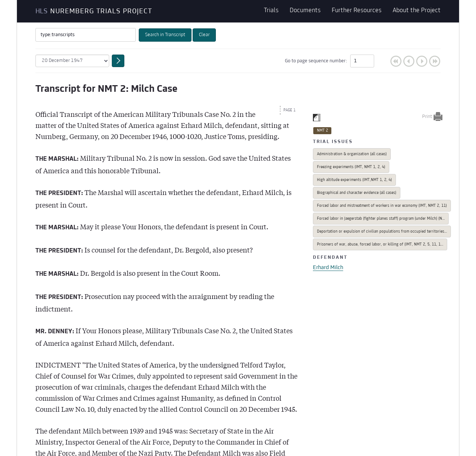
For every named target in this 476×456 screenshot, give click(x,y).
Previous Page (409, 61)
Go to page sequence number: (330, 61)
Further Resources (357, 11)
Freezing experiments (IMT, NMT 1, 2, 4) (351, 167)
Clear (204, 35)
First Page (396, 61)
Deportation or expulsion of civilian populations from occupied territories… (382, 232)
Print (427, 117)
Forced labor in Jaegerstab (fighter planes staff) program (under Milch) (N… (381, 219)
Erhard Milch (328, 268)
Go (383, 61)
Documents (305, 11)
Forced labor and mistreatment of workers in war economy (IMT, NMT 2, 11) (382, 206)
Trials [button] (271, 11)
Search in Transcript (165, 35)
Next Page (422, 61)
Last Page (435, 61)
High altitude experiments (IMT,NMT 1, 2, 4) (354, 180)
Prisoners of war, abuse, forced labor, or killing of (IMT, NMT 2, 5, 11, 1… (380, 245)
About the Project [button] (417, 11)
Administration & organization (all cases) (352, 154)
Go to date (118, 61)
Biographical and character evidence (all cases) (357, 193)
